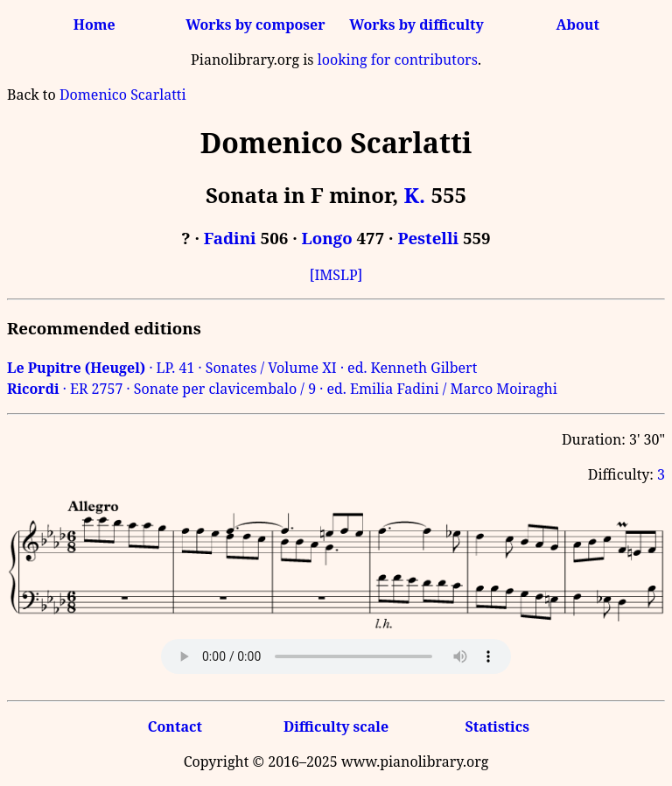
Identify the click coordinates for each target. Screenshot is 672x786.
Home (94, 25)
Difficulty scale (336, 726)
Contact (175, 726)
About (578, 25)
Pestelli (428, 238)
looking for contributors (398, 60)
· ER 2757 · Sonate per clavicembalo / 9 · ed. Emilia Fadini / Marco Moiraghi (282, 389)
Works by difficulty (416, 25)
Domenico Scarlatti (123, 95)
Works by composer (255, 25)
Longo (327, 238)
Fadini (230, 238)
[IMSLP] (336, 275)
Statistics (497, 726)
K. (414, 195)
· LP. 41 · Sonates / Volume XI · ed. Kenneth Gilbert (242, 368)
